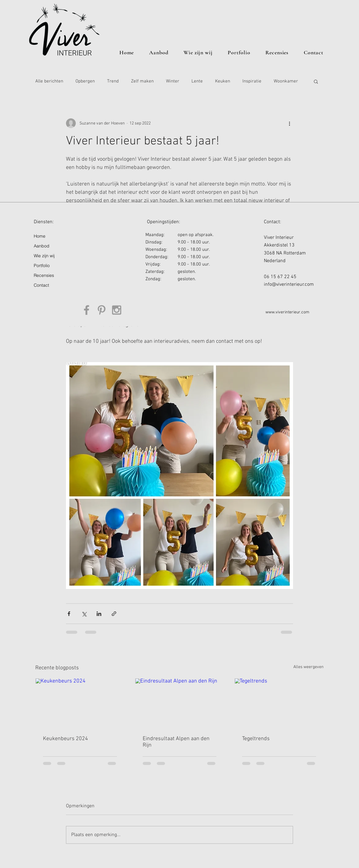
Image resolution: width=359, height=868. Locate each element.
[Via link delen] (114, 614)
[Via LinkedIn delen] (99, 614)
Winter (173, 81)
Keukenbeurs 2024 (66, 739)
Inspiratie (252, 81)
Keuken (223, 81)
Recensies (44, 275)
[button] (316, 81)
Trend (113, 81)
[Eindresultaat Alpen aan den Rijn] (180, 703)
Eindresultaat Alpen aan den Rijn (176, 742)
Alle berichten (49, 81)
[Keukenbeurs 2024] (80, 703)
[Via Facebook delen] (69, 614)
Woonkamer (286, 81)
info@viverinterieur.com (289, 285)
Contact (41, 285)
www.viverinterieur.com (287, 312)
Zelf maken (142, 81)
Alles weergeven (309, 667)
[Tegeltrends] (279, 703)
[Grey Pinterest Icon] (102, 310)
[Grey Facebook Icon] (87, 310)
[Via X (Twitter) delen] (84, 614)
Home (40, 236)
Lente (197, 81)
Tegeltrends (256, 739)
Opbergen (85, 81)
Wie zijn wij (44, 256)
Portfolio (42, 266)
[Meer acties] (289, 123)
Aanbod (42, 246)
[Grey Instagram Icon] (117, 310)
